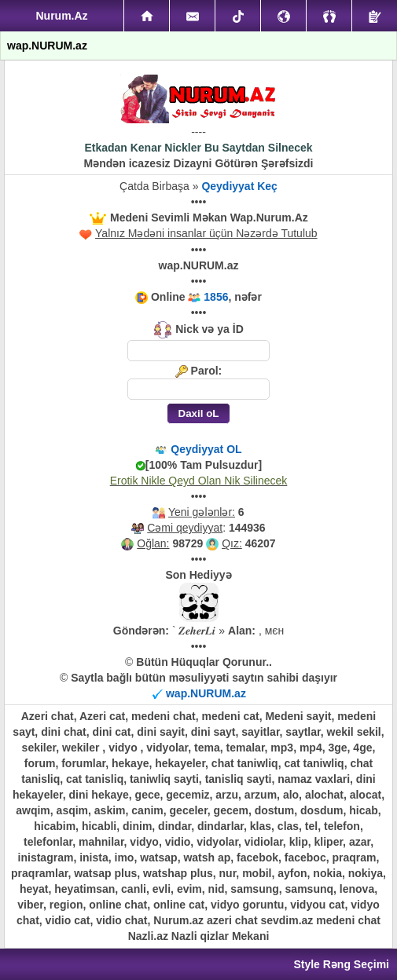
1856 (216, 297)
